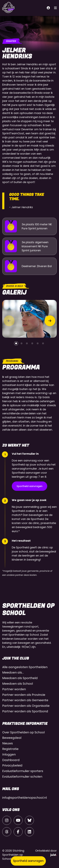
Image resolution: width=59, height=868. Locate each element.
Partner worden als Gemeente (25, 700)
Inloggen (9, 754)
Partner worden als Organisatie (26, 706)
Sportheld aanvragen (29, 486)
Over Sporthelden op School (23, 732)
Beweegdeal (12, 738)
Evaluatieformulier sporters (23, 771)
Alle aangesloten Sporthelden (25, 667)
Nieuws (8, 743)
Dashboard (11, 760)
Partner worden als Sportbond (25, 711)
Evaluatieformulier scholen (22, 777)
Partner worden (14, 689)
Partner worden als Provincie (24, 695)
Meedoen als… (13, 672)
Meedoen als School (18, 684)
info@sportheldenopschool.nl (24, 798)
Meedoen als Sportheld (20, 678)
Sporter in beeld (14, 286)
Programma (12, 361)
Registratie (10, 749)
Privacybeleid (12, 765)
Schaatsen (11, 41)
